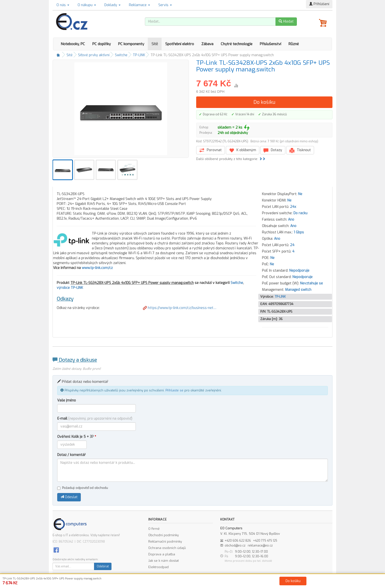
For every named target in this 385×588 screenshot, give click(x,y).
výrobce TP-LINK (70, 288)
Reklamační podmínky (165, 541)
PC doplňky (102, 44)
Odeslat (69, 497)
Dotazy (273, 150)
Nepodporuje (299, 271)
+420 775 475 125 (265, 541)
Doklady (112, 5)
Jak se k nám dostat (164, 561)
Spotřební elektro (180, 44)
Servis (165, 5)
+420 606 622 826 (238, 541)
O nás (63, 5)
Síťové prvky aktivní (94, 55)
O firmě (154, 529)
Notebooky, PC (73, 44)
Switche (121, 55)
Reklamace (139, 5)
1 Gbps (299, 232)
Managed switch (298, 290)
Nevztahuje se (311, 283)
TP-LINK (139, 55)
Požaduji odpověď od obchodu (83, 488)
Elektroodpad (158, 567)
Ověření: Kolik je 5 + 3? (77, 437)
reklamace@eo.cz (260, 546)
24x (293, 207)
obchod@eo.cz (235, 546)
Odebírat (103, 566)
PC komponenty (131, 44)
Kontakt (248, 583)
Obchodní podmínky (164, 535)
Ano (291, 220)
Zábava (207, 44)
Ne (300, 194)
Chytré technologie (237, 44)
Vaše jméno (67, 400)
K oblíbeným (243, 150)
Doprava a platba (162, 554)
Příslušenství (270, 44)
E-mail (95, 419)
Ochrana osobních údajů (167, 548)
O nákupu (87, 5)
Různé (294, 44)
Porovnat (211, 150)
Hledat (286, 21)
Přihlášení (319, 4)
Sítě (155, 44)
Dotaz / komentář (71, 455)
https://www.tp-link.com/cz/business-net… (180, 308)
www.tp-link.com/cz (97, 268)
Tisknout (300, 150)
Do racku (300, 213)
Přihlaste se (174, 390)
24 (292, 245)
